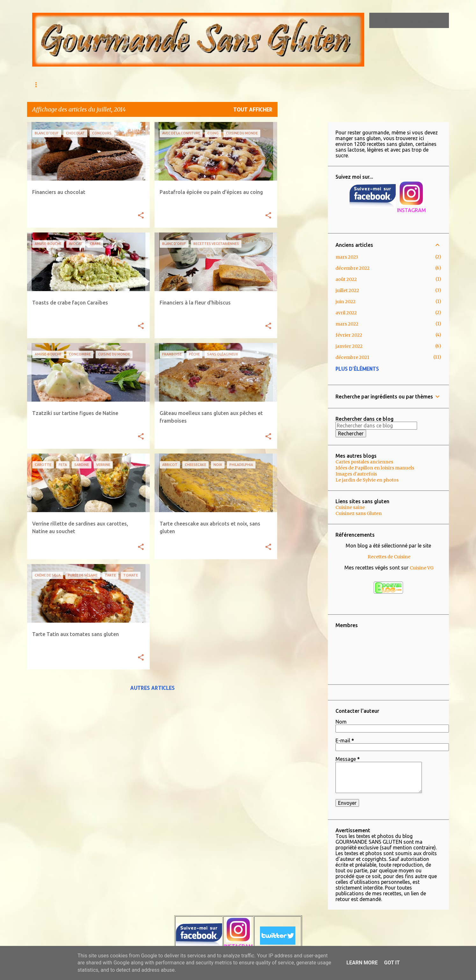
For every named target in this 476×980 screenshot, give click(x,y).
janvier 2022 (349, 346)
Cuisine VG (422, 568)
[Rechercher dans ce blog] (415, 20)
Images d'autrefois (356, 474)
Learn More (362, 963)
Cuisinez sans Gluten (359, 513)
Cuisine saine (350, 507)
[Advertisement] (303, 218)
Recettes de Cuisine (389, 557)
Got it (392, 963)
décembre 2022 (353, 268)
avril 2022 (346, 313)
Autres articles (152, 688)
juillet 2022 (347, 290)
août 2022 (346, 279)
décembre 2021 (352, 357)
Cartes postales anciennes (364, 462)
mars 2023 (347, 257)
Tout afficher (253, 109)
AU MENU (72, 85)
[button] (141, 216)
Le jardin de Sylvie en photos (367, 480)
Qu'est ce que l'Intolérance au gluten (139, 85)
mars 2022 (347, 324)
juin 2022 (346, 302)
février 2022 (349, 335)
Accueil (41, 85)
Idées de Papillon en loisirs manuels (375, 468)
